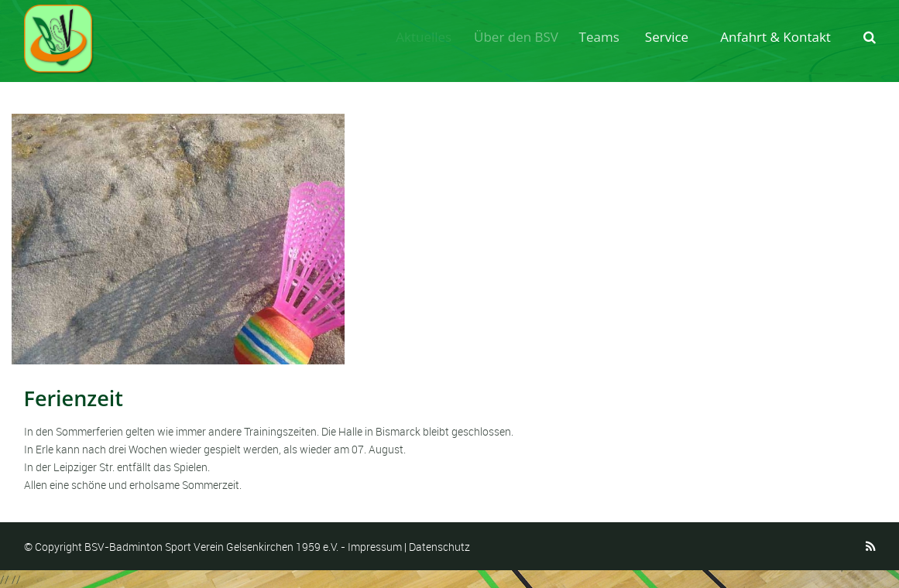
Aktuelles (426, 37)
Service (668, 37)
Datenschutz (439, 547)
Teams (603, 37)
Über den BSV (521, 37)
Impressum (375, 547)
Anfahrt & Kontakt (775, 37)
